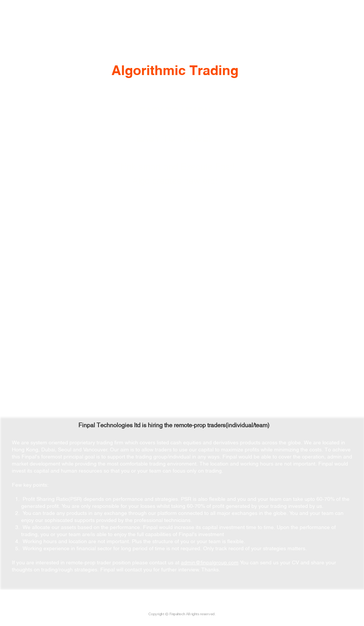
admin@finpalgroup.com (210, 562)
